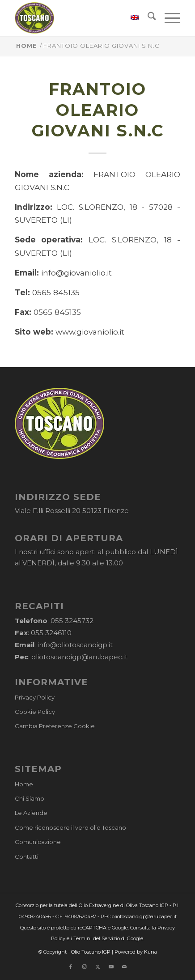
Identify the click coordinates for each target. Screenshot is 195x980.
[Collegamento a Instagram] (84, 967)
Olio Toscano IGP (91, 952)
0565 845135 (56, 292)
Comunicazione (38, 842)
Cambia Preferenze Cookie (55, 726)
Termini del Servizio (97, 938)
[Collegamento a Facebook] (71, 967)
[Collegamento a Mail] (124, 967)
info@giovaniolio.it (76, 273)
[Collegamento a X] (97, 967)
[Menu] (168, 18)
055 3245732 (72, 621)
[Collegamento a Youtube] (111, 967)
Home (24, 784)
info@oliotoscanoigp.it (75, 645)
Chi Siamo (30, 798)
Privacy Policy (35, 697)
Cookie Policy (35, 712)
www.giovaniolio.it (90, 332)
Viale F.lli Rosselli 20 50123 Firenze (72, 511)
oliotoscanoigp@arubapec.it (79, 657)
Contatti (27, 857)
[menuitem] (130, 18)
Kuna (150, 952)
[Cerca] (147, 18)
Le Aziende (31, 813)
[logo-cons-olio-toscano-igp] (81, 18)
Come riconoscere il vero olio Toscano (70, 827)
